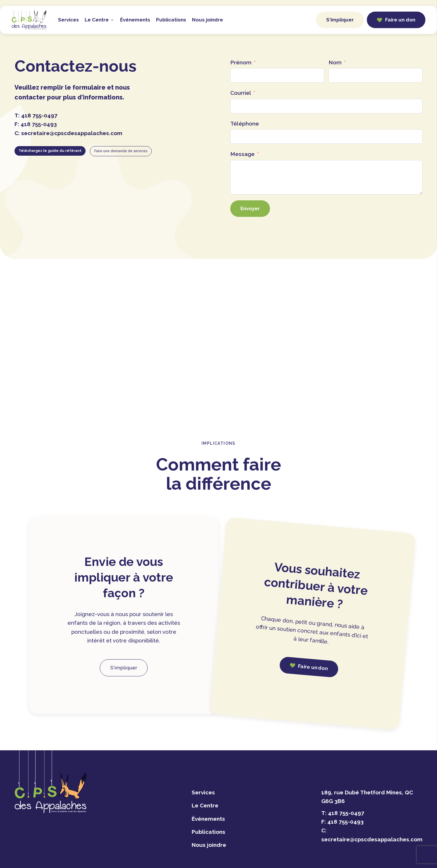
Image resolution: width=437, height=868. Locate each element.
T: (36, 115)
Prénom (241, 62)
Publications (171, 20)
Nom (335, 62)
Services (68, 20)
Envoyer (250, 208)
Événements (135, 20)
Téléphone (245, 124)
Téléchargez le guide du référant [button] (50, 151)
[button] (396, 20)
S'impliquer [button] (340, 20)
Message (242, 154)
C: (68, 133)
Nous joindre (207, 20)
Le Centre (99, 20)
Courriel (241, 93)
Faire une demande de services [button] (121, 151)
